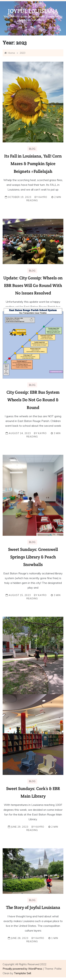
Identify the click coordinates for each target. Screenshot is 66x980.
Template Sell (22, 973)
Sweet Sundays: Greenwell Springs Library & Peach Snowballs (33, 557)
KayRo (43, 197)
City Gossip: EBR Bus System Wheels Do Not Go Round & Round (33, 400)
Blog (32, 149)
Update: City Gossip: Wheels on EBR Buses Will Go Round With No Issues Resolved (33, 285)
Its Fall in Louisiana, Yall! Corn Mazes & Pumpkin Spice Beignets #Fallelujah (33, 164)
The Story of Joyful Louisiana (33, 907)
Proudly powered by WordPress (23, 969)
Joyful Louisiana (33, 11)
